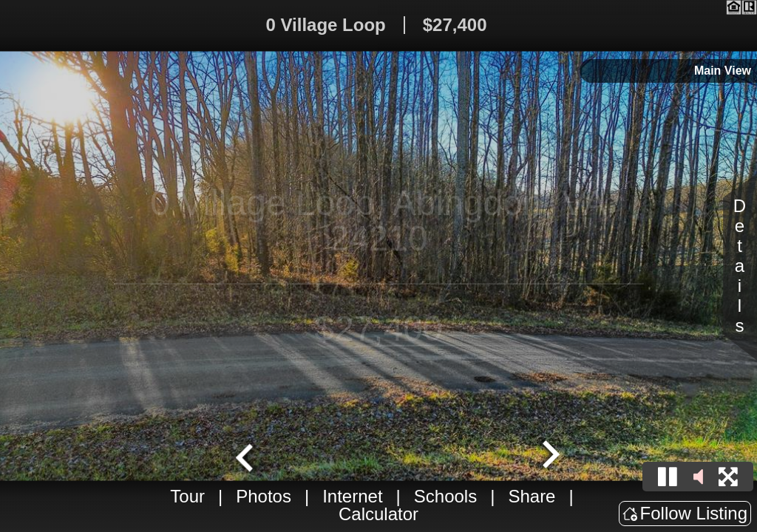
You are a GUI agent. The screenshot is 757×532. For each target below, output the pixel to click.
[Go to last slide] (246, 456)
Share (532, 496)
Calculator (378, 514)
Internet (352, 496)
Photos (264, 496)
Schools (445, 496)
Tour (187, 496)
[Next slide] (549, 456)
